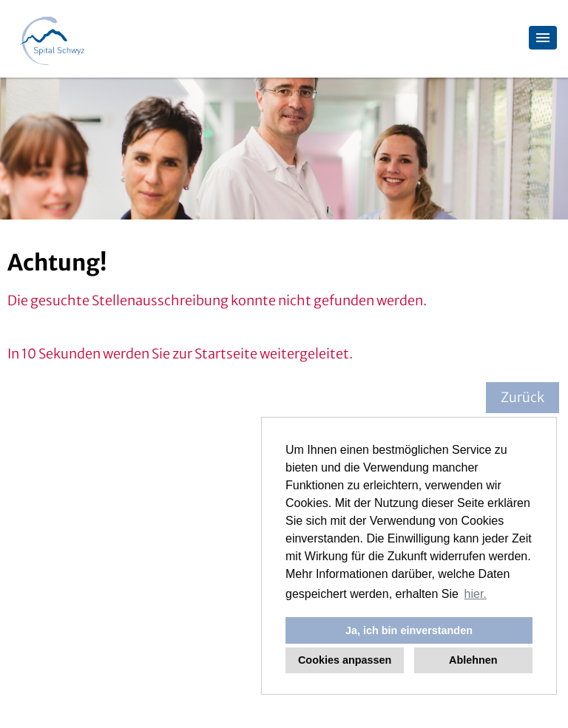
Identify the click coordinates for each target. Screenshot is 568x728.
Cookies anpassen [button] (345, 660)
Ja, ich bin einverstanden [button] (409, 630)
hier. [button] (476, 594)
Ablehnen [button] (473, 660)
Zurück (523, 397)
